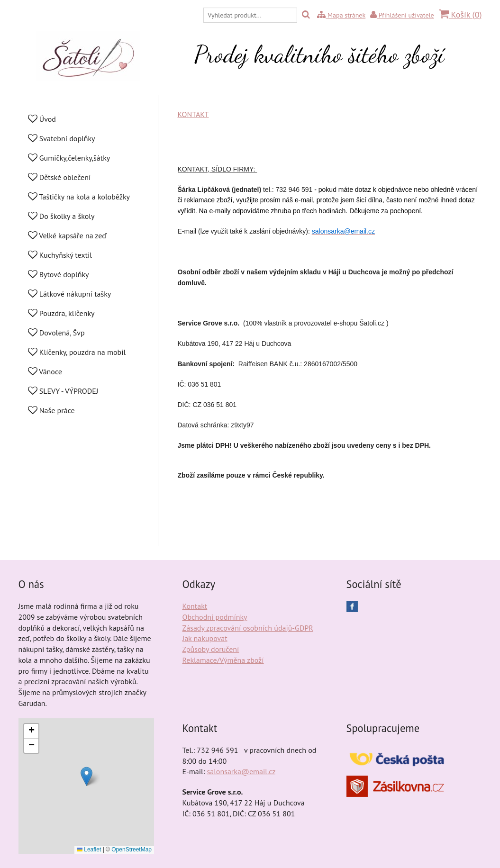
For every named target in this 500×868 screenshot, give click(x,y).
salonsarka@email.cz (241, 771)
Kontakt (195, 606)
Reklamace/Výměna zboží (223, 660)
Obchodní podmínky (215, 617)
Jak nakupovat (205, 638)
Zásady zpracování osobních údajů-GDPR (248, 628)
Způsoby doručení (211, 649)
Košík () (460, 14)
